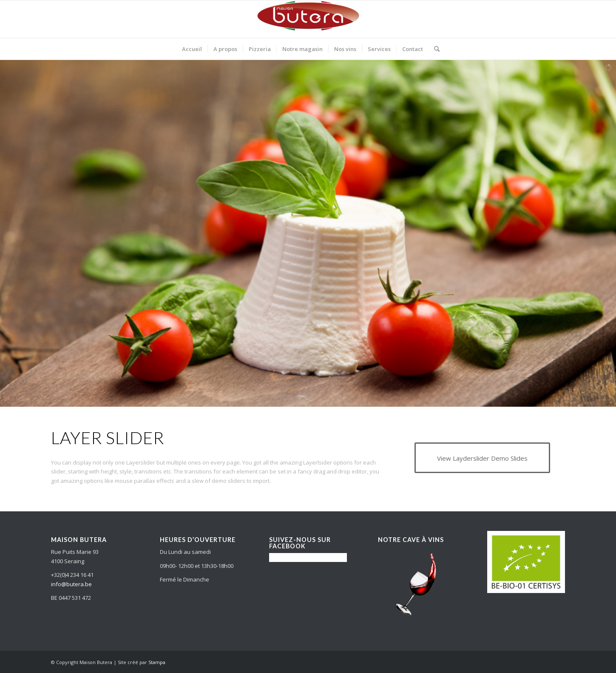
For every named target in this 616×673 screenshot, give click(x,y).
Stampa (157, 662)
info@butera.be (71, 584)
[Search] (434, 49)
